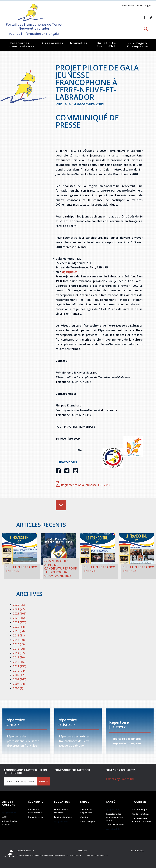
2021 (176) (20, 622)
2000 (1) (18, 688)
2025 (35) (19, 605)
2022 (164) (20, 618)
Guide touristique (141, 814)
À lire (5, 817)
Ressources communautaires (20, 45)
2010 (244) (20, 671)
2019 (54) (19, 631)
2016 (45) (19, 644)
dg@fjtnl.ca (70, 272)
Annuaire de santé (115, 825)
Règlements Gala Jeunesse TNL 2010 (83, 485)
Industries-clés (35, 817)
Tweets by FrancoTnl (120, 779)
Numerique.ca (102, 855)
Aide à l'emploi (88, 821)
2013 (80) (19, 657)
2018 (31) (19, 635)
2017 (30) (19, 640)
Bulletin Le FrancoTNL (106, 45)
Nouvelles (79, 43)
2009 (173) (20, 675)
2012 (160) (20, 662)
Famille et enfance (63, 817)
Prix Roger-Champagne (138, 45)
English (148, 5)
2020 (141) (20, 627)
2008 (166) (20, 679)
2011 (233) (20, 666)
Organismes (53, 43)
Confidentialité (25, 851)
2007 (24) (19, 684)
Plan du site (138, 851)
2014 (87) (19, 653)
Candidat (85, 817)
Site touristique (140, 809)
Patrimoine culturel (133, 5)
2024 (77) (19, 609)
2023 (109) (20, 613)
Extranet (82, 851)
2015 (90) (19, 649)
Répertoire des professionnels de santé (115, 817)
